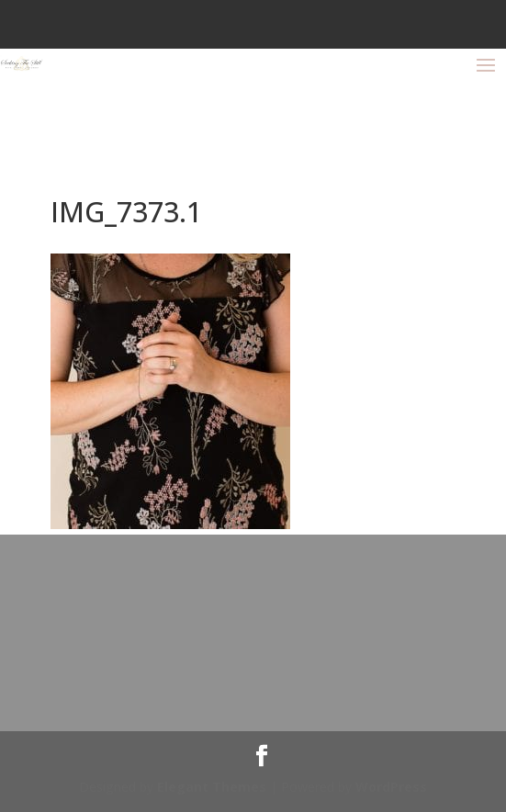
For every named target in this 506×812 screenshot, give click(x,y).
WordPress (391, 787)
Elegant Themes (212, 787)
